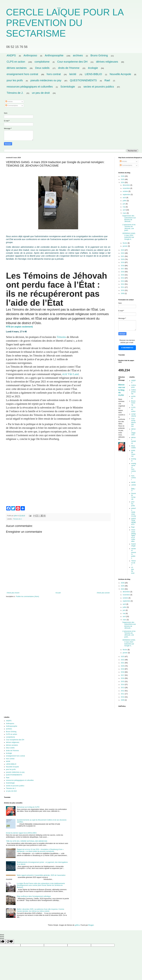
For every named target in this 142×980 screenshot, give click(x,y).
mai (124, 207)
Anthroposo (30, 55)
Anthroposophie (54, 55)
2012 (123, 284)
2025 (123, 179)
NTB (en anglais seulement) (19, 327)
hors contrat (54, 74)
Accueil (58, 593)
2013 (123, 281)
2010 (123, 290)
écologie (93, 68)
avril (124, 210)
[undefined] (10, 942)
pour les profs (15, 80)
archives (78, 55)
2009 (123, 293)
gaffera (77, 925)
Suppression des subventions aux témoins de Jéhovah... (129, 219)
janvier (125, 246)
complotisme (42, 62)
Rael (107, 80)
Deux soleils (42, 68)
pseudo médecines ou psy (46, 80)
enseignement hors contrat (22, 74)
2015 (123, 275)
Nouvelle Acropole (120, 74)
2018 (123, 266)
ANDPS (11, 55)
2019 (123, 262)
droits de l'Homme (69, 68)
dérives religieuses (107, 62)
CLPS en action (16, 62)
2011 (123, 287)
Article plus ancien (103, 593)
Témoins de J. (15, 93)
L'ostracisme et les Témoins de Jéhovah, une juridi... (129, 227)
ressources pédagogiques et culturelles (30, 87)
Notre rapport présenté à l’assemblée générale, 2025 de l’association (41, 875)
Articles (9, 102)
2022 (123, 253)
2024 (123, 182)
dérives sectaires (17, 68)
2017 (123, 269)
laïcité (73, 74)
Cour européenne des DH (72, 62)
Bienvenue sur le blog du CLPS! (122, 390)
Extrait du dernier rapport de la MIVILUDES (21, 833)
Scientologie (68, 87)
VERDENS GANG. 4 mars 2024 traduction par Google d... (129, 236)
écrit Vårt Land (71, 374)
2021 (123, 256)
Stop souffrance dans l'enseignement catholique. (34, 896)
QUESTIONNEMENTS (83, 80)
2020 (123, 259)
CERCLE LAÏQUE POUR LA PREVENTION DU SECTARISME (65, 23)
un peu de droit (41, 93)
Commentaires (12, 106)
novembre (127, 188)
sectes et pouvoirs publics (99, 87)
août (125, 198)
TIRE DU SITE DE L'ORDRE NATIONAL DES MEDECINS (27, 841)
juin (124, 204)
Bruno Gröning (99, 55)
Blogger (91, 925)
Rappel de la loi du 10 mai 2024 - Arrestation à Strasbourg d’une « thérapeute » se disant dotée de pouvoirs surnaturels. (40, 850)
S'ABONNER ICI (127, 348)
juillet (125, 201)
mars (125, 213)
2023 (123, 250)
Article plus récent (13, 593)
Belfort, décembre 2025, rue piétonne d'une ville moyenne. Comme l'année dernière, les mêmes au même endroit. (41, 910)
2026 (123, 176)
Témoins (61, 337)
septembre (127, 195)
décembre (127, 185)
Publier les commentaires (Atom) (27, 596)
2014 (123, 278)
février (125, 243)
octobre (126, 191)
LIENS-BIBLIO (93, 74)
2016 (123, 272)
